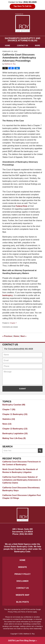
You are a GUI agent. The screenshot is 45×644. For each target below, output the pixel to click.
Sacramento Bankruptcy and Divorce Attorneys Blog (23, 23)
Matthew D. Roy (29, 634)
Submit (23, 389)
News (7, 424)
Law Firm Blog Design (22, 641)
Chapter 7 (13, 323)
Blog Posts (22, 602)
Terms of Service (27, 612)
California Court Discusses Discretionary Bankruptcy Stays (21, 489)
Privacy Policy (23, 574)
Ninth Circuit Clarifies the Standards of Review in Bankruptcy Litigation (20, 471)
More (38, 45)
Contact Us (22, 45)
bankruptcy (8, 295)
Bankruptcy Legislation (15, 433)
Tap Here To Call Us (22, 6)
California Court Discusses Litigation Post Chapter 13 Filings (22, 497)
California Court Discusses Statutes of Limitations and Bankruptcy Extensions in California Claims (22, 480)
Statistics (9, 419)
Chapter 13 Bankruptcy (15, 429)
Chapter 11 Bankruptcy (15, 414)
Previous (7, 336)
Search (40, 451)
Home (7, 45)
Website (22, 567)
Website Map (22, 595)
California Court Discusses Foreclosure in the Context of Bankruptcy (22, 463)
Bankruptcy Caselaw (14, 405)
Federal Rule (21, 206)
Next (24, 336)
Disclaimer (23, 581)
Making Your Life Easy (14, 438)
